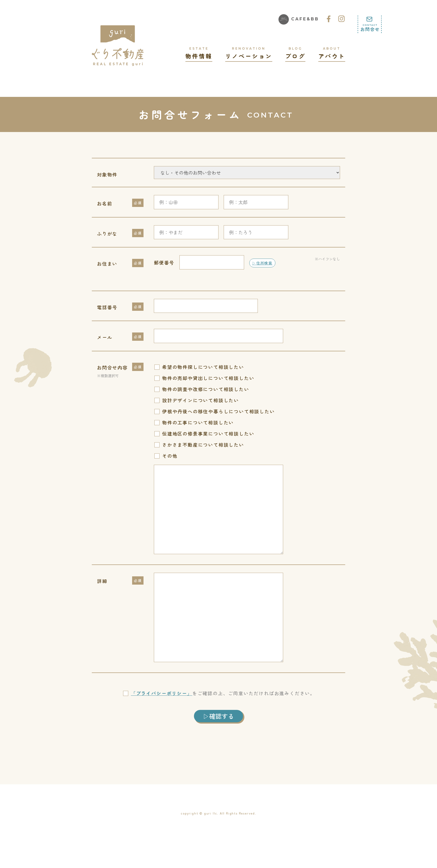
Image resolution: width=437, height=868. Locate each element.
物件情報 (199, 53)
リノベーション (249, 53)
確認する (222, 716)
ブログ (295, 53)
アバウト (332, 53)
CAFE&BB (299, 19)
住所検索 (264, 263)
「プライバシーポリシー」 (162, 693)
